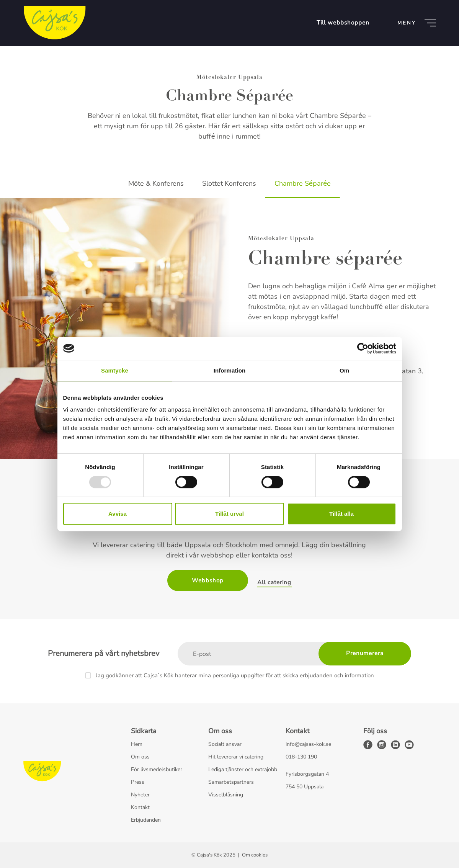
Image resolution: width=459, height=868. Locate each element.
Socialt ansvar (225, 744)
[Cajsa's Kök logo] (55, 23)
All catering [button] (274, 582)
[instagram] (382, 745)
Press (138, 782)
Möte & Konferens (156, 183)
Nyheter (140, 795)
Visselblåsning (226, 795)
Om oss (140, 757)
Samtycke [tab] (115, 370)
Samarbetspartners (231, 782)
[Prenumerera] (365, 654)
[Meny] (415, 23)
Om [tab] (344, 370)
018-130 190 (301, 757)
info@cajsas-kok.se (308, 744)
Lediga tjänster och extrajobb (243, 769)
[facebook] (368, 745)
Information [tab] (230, 370)
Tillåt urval (229, 514)
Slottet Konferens (229, 183)
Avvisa (118, 514)
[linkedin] (395, 745)
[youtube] (409, 745)
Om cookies (255, 855)
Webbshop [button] (208, 580)
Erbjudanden (146, 820)
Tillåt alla (341, 514)
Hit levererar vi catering (236, 757)
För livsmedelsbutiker (157, 769)
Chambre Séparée (303, 183)
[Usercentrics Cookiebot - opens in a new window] (363, 348)
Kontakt (140, 807)
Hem (137, 744)
